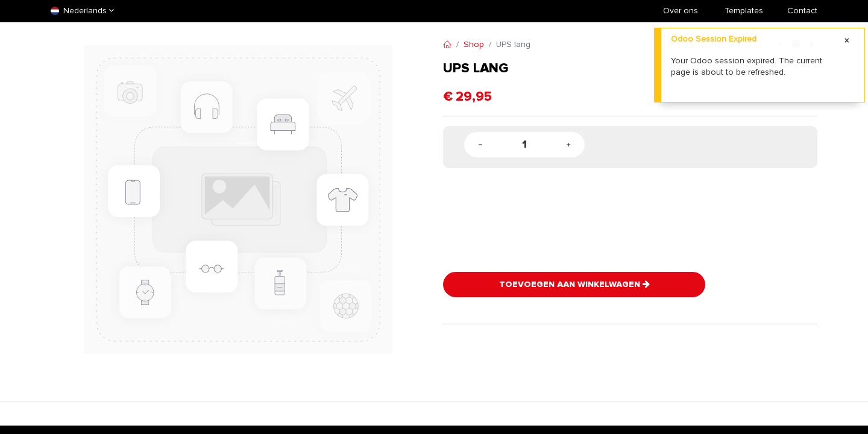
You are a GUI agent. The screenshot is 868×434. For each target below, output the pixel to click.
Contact (802, 11)
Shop (474, 44)
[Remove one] (480, 145)
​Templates (744, 11)
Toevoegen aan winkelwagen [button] (574, 284)
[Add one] (568, 145)
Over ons (681, 11)
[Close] (847, 41)
